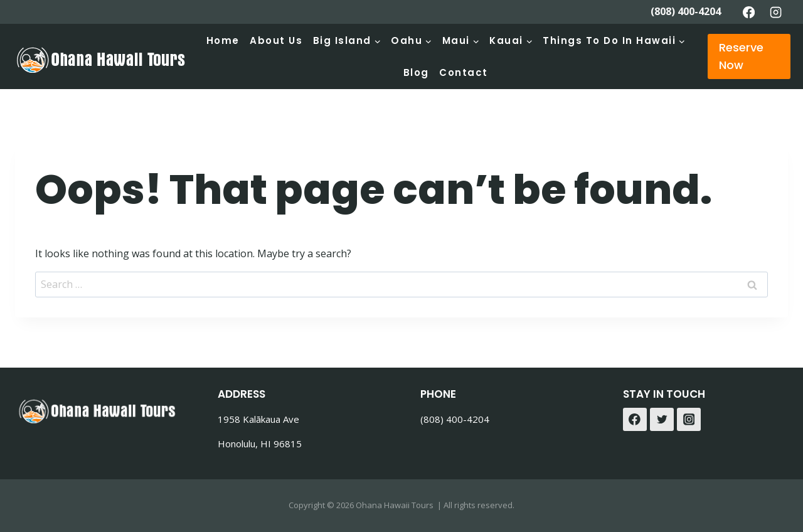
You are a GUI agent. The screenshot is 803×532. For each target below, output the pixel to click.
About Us (276, 40)
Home (223, 40)
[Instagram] (776, 12)
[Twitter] (662, 420)
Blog (416, 72)
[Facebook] (748, 12)
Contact (464, 72)
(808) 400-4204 (686, 11)
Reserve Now (741, 56)
